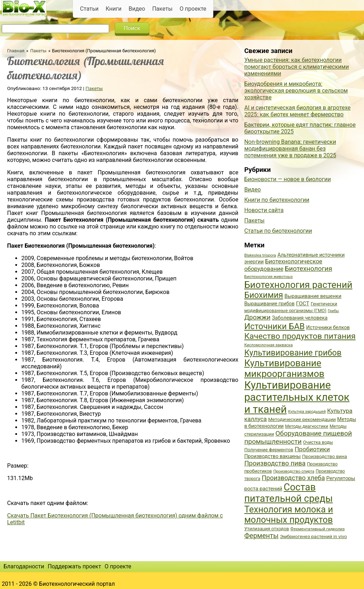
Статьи (89, 9)
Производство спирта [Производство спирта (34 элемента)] (294, 471)
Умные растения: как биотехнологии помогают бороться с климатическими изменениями (296, 67)
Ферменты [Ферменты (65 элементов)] (261, 536)
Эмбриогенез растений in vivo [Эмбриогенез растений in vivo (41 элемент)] (314, 536)
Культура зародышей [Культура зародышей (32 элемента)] (307, 412)
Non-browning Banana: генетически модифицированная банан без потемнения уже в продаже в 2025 (290, 149)
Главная (16, 51)
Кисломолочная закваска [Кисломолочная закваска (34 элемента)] (268, 345)
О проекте (193, 9)
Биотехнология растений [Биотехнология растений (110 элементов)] (298, 285)
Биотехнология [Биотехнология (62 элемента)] (308, 269)
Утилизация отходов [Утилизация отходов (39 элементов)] (267, 529)
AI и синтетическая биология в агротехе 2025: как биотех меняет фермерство (297, 111)
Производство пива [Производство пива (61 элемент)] (275, 463)
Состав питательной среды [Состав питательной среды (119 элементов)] (288, 493)
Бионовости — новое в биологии (288, 179)
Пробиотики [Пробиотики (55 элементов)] (312, 449)
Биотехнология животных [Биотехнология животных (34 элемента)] (268, 277)
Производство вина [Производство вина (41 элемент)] (325, 456)
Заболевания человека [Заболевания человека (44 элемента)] (300, 318)
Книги (114, 9)
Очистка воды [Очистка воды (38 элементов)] (318, 442)
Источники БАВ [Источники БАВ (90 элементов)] (274, 326)
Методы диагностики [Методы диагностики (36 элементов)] (307, 426)
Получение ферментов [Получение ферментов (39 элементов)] (269, 450)
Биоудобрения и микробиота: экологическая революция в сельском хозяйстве (296, 91)
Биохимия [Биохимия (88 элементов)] (264, 295)
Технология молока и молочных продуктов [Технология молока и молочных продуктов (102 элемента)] (289, 515)
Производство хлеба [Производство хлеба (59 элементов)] (293, 478)
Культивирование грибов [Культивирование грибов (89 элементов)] (293, 353)
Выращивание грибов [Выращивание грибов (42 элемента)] (269, 304)
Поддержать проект (74, 566)
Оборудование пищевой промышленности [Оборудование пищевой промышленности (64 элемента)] (298, 437)
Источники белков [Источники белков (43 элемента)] (328, 327)
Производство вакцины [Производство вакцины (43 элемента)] (272, 456)
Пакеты (162, 9)
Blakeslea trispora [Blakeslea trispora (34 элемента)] (260, 255)
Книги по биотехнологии (277, 200)
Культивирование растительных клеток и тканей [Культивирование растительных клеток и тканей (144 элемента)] (297, 397)
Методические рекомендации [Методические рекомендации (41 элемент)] (302, 419)
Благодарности (24, 566)
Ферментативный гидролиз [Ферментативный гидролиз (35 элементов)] (318, 529)
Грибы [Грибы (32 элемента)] (333, 311)
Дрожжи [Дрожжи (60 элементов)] (257, 317)
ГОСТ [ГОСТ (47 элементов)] (303, 304)
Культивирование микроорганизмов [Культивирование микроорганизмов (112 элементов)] (284, 368)
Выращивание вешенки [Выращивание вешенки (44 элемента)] (313, 296)
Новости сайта (264, 210)
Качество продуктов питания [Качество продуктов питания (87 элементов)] (300, 336)
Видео (137, 9)
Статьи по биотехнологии (278, 231)
